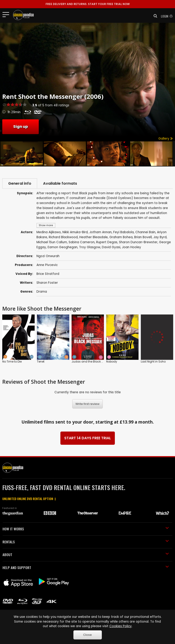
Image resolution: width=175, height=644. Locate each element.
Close (87, 635)
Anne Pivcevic (47, 265)
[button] (154, 16)
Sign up (21, 126)
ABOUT (86, 555)
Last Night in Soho (153, 362)
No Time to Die (12, 362)
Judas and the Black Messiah (92, 362)
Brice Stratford (48, 274)
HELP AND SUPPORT (86, 567)
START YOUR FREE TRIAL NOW (88, 4)
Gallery (166, 139)
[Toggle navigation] (7, 14)
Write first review (87, 404)
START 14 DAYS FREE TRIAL (88, 438)
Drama (42, 292)
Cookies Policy (121, 626)
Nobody (112, 362)
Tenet (41, 362)
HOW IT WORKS (86, 529)
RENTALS (86, 542)
